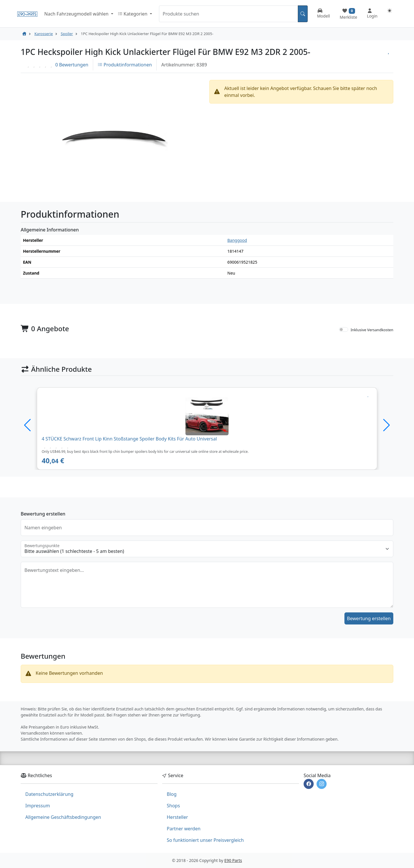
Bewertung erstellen (369, 618)
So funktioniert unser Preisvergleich (205, 840)
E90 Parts (233, 860)
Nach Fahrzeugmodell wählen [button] (77, 14)
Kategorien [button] (133, 14)
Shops (173, 806)
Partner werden (184, 829)
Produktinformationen (125, 65)
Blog (172, 794)
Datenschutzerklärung (49, 794)
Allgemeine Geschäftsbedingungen (63, 817)
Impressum (38, 806)
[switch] (344, 329)
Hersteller (177, 817)
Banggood (237, 240)
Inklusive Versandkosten (372, 330)
